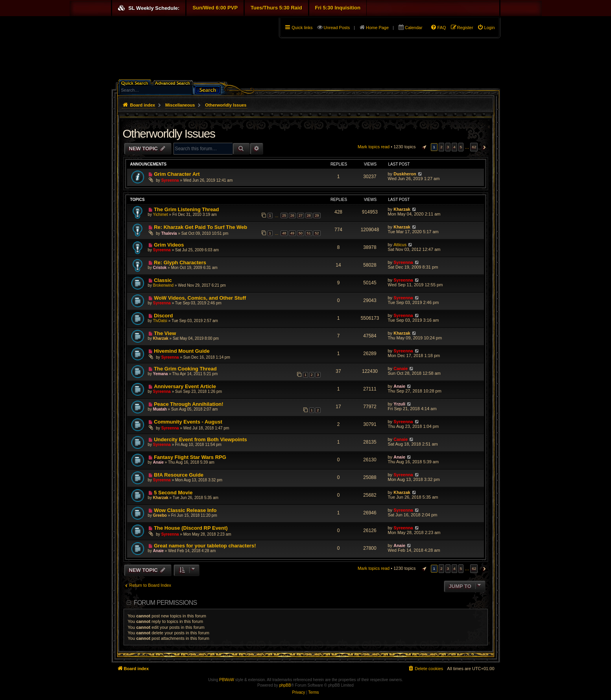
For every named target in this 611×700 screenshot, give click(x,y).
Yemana (161, 374)
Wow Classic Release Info (185, 510)
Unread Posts (337, 28)
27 (301, 216)
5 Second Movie (173, 493)
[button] (423, 147)
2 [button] (441, 147)
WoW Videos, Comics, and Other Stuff (200, 298)
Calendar (414, 28)
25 (284, 216)
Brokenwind (163, 285)
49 (292, 233)
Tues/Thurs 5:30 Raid (276, 8)
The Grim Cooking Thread (185, 369)
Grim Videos (169, 245)
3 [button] (448, 147)
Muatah (160, 409)
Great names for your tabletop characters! (205, 546)
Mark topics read (374, 147)
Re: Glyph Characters (180, 262)
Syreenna (170, 180)
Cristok (160, 268)
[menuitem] (486, 28)
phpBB (285, 685)
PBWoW (227, 680)
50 (301, 233)
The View (165, 333)
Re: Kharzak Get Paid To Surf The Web (200, 227)
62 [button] (474, 147)
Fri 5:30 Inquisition (338, 8)
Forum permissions (165, 603)
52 (317, 233)
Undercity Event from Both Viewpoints (200, 439)
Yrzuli (399, 404)
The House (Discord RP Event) (191, 528)
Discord (163, 316)
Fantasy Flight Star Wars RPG (190, 457)
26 (292, 216)
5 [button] (461, 147)
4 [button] (454, 147)
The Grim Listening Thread (186, 209)
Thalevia (169, 233)
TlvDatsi (160, 321)
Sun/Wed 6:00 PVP (215, 8)
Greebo (160, 515)
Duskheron (405, 174)
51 (309, 233)
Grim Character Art (177, 174)
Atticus (400, 245)
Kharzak (402, 209)
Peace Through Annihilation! (188, 404)
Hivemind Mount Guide (182, 351)
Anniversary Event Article (185, 386)
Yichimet (161, 215)
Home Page (377, 28)
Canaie (401, 368)
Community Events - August (188, 422)
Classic (163, 280)
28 (309, 216)
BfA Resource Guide (179, 475)
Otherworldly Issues (169, 134)
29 (317, 216)
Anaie (399, 386)
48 (284, 233)
